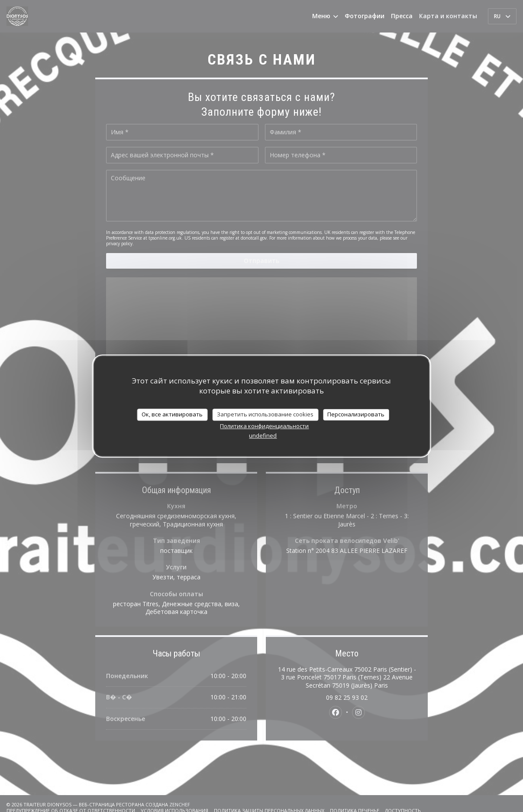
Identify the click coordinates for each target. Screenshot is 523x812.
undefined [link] (263, 435)
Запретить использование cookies (265, 414)
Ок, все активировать (172, 414)
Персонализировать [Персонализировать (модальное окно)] (356, 414)
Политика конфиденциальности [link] (264, 426)
